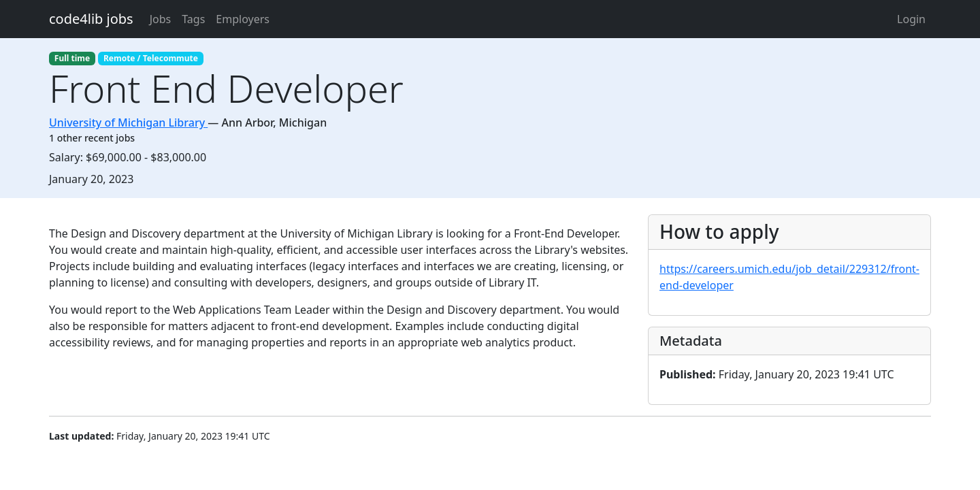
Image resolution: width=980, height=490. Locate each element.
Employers (243, 19)
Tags (193, 19)
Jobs (161, 19)
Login (911, 19)
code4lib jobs (91, 19)
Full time (72, 58)
